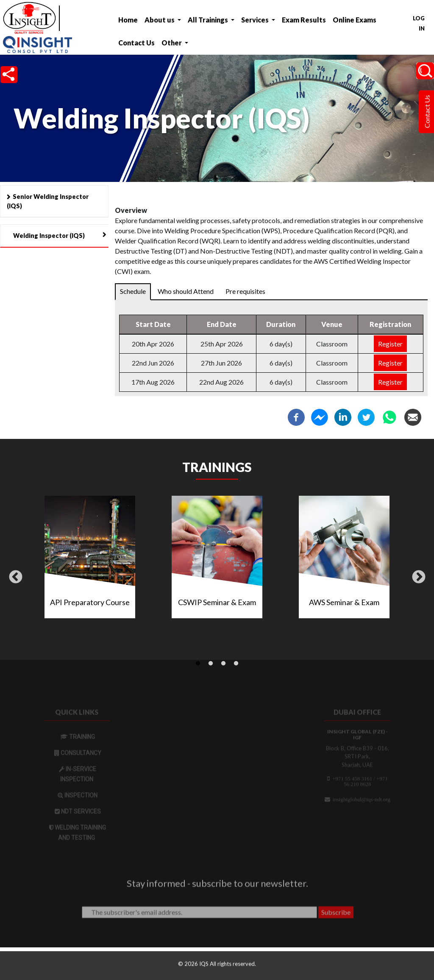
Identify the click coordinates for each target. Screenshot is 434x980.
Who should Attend (186, 292)
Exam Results (304, 20)
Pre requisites (245, 292)
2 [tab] (211, 664)
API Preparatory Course (90, 602)
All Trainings (209, 20)
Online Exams (355, 20)
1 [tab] (198, 664)
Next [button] (419, 578)
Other (172, 43)
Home (128, 20)
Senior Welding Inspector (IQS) (48, 201)
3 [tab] (223, 664)
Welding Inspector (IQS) (49, 236)
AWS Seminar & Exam (344, 602)
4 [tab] (236, 664)
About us (160, 20)
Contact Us (136, 43)
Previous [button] (16, 578)
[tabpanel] (217, 560)
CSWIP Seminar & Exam (217, 602)
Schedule (133, 292)
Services (256, 20)
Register (390, 344)
